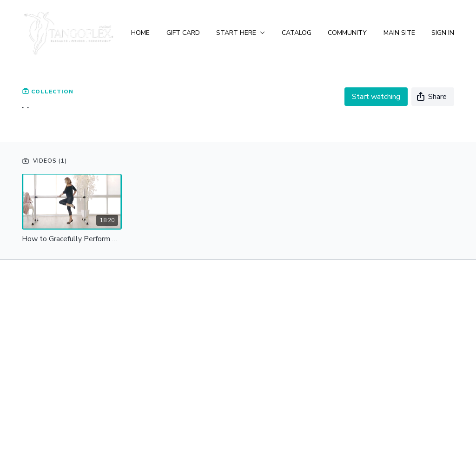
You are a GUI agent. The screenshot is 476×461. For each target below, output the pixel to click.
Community (347, 33)
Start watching (376, 97)
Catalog (297, 33)
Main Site (399, 33)
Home (140, 33)
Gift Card (183, 33)
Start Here (241, 33)
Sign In (443, 33)
